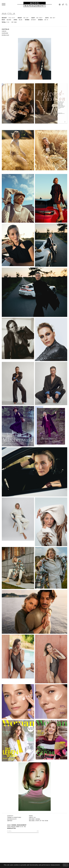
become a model (35, 190)
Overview (5, 33)
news (31, 187)
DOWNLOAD (5, 35)
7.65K (14, 22)
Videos (4, 31)
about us (32, 189)
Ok (38, 202)
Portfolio (5, 29)
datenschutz (12, 190)
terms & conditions (14, 189)
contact (10, 187)
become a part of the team (39, 192)
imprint (10, 192)
